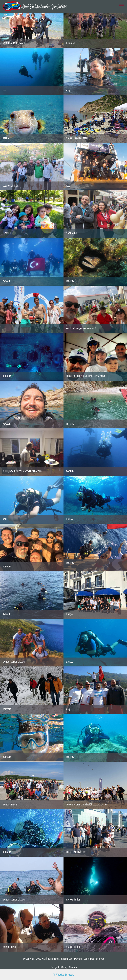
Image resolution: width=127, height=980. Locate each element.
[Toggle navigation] (122, 5)
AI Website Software (63, 975)
